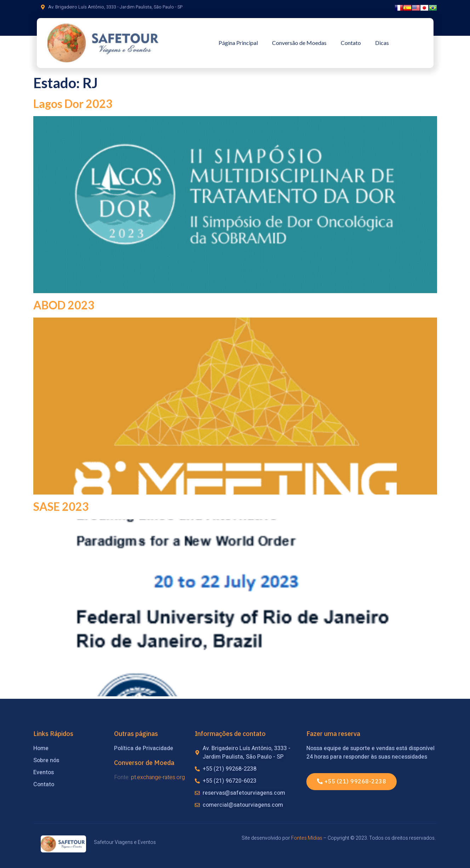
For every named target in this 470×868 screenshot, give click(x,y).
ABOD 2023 (64, 305)
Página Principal (238, 43)
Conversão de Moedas (299, 43)
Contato (351, 43)
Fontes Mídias (307, 838)
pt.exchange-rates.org (158, 777)
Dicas (382, 43)
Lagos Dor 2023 (73, 104)
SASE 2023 (61, 506)
